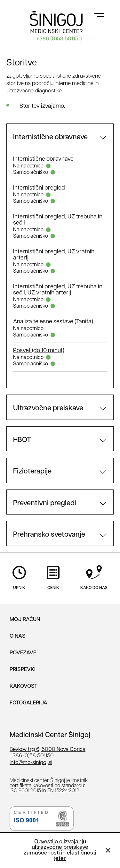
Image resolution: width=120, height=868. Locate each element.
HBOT (22, 440)
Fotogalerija (28, 703)
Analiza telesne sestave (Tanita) (53, 322)
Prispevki (23, 670)
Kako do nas (94, 583)
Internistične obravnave (50, 137)
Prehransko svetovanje (49, 535)
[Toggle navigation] (99, 14)
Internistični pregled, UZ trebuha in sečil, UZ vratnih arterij (58, 290)
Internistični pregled (39, 188)
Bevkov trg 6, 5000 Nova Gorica (48, 749)
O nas (18, 636)
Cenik (53, 583)
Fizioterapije (32, 472)
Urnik (19, 583)
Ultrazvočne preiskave (48, 408)
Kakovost (24, 686)
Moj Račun (25, 620)
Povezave (23, 653)
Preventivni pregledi (45, 503)
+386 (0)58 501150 (59, 39)
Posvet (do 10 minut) (39, 351)
